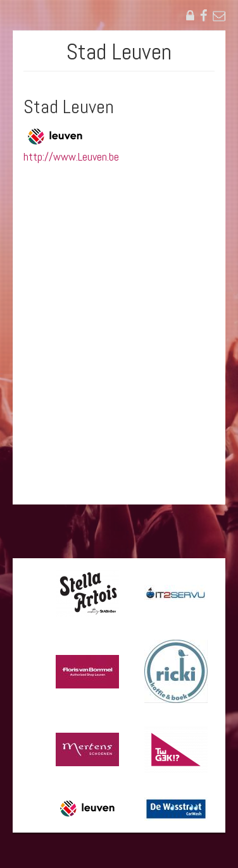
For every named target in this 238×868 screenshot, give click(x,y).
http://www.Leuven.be (71, 156)
